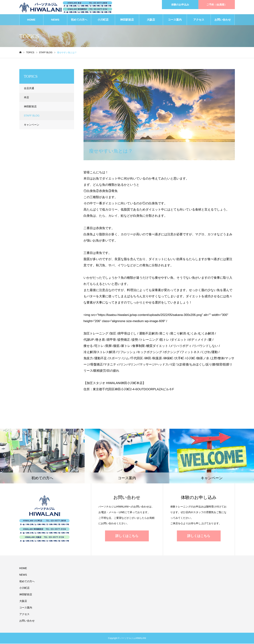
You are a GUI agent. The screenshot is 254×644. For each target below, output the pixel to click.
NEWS (55, 20)
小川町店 (103, 20)
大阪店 (151, 20)
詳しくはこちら (127, 536)
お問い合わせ (223, 20)
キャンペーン (32, 125)
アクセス (199, 20)
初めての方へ (79, 20)
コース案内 (175, 20)
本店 (26, 98)
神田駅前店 (127, 20)
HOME (31, 20)
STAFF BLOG (96, 73)
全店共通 (29, 89)
